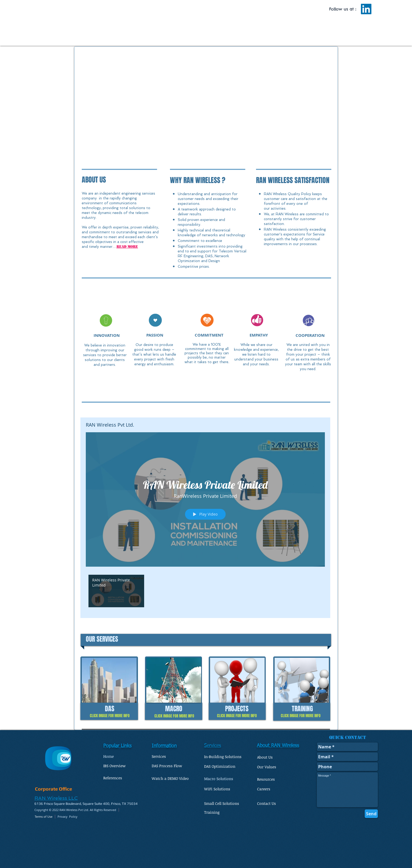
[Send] (371, 814)
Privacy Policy (68, 817)
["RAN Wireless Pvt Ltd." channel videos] (205, 592)
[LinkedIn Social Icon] (366, 9)
